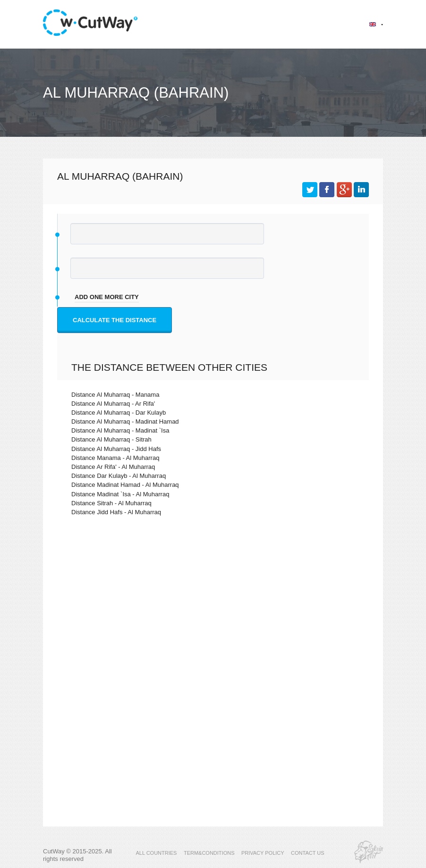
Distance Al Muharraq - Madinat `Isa (120, 430)
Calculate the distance (115, 320)
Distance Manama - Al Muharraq (115, 458)
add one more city (107, 297)
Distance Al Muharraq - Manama (115, 395)
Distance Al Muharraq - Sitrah (111, 439)
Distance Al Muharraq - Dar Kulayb (119, 413)
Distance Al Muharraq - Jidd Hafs (116, 449)
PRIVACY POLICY (263, 853)
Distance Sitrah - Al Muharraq (111, 503)
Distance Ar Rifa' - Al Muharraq (113, 467)
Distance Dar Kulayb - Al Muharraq (119, 476)
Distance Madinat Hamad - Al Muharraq (125, 485)
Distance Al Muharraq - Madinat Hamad (125, 421)
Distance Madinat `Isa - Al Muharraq (120, 494)
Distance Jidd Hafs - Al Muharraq (116, 512)
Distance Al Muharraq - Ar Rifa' (113, 404)
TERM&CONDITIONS (209, 853)
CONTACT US (308, 853)
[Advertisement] (213, 605)
